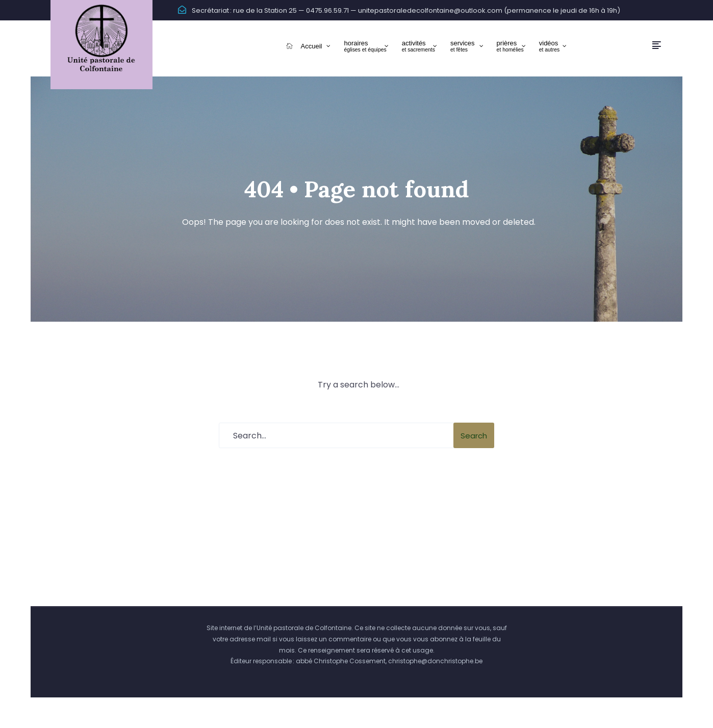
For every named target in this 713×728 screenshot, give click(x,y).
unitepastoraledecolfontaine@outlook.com (430, 10)
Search (474, 436)
